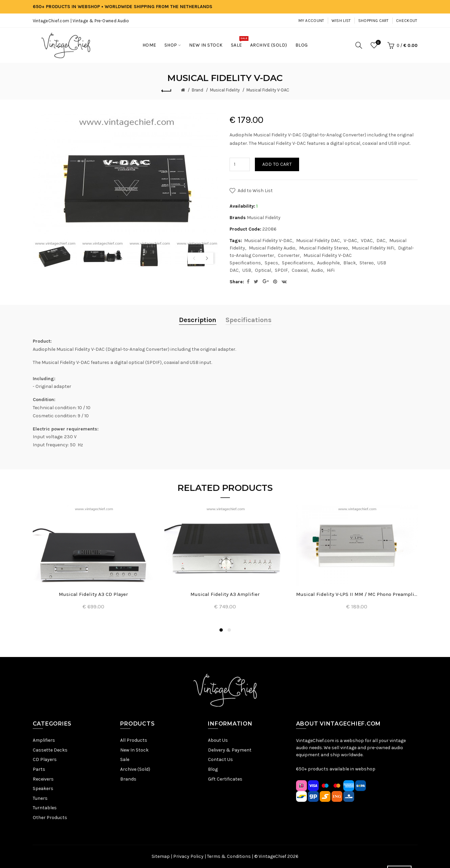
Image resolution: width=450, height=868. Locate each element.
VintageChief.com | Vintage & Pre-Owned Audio (81, 21)
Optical (263, 270)
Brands (128, 779)
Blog (213, 769)
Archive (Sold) (135, 769)
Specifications (298, 263)
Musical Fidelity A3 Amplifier (225, 594)
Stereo (367, 263)
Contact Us (220, 759)
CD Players (45, 759)
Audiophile (328, 263)
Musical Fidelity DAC (318, 241)
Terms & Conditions (229, 856)
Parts (39, 769)
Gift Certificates (225, 779)
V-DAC (350, 241)
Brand (197, 90)
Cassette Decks (50, 750)
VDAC (367, 241)
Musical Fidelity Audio (272, 248)
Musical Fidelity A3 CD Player (93, 594)
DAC (381, 241)
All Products (134, 740)
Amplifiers (44, 740)
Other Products (50, 818)
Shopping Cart (374, 21)
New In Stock (134, 750)
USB (247, 270)
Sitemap (161, 856)
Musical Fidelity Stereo (324, 248)
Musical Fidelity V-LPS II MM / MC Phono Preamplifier (357, 594)
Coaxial (300, 270)
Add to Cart (277, 164)
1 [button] (221, 630)
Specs (271, 263)
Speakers (43, 788)
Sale (125, 759)
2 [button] (229, 630)
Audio (317, 270)
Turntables (45, 808)
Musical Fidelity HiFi (373, 248)
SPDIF (281, 270)
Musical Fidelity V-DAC (268, 90)
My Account (311, 21)
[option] (55, 254)
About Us (218, 740)
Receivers (43, 779)
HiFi (331, 270)
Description (198, 320)
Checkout (407, 21)
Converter (289, 255)
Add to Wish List (255, 191)
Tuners (40, 798)
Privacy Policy (188, 856)
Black (350, 263)
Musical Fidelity (225, 90)
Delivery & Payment (230, 750)
